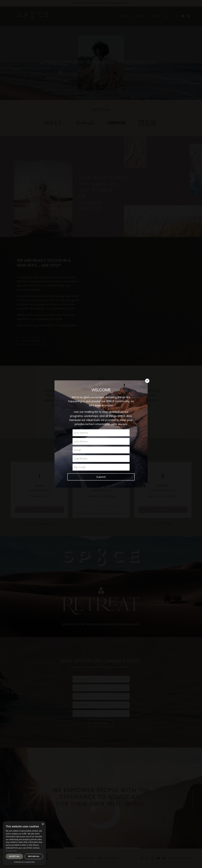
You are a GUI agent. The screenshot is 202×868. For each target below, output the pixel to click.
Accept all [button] (14, 856)
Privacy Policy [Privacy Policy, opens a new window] (11, 851)
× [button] (43, 824)
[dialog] (24, 843)
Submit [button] (101, 449)
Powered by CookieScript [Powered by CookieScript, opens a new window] (24, 862)
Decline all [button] (34, 856)
